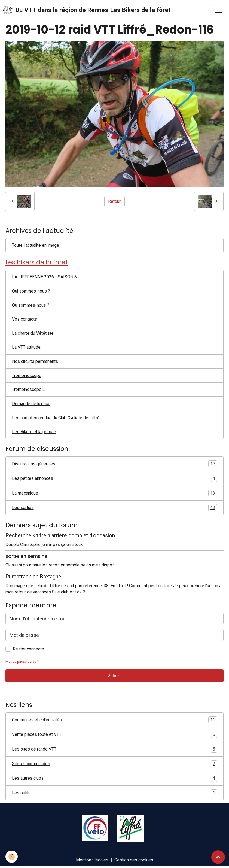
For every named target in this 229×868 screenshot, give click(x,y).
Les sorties (115, 508)
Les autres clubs (115, 778)
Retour (114, 201)
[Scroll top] (218, 857)
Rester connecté (28, 649)
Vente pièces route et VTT (115, 734)
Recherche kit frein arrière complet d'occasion (60, 536)
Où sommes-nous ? (31, 305)
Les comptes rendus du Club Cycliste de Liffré (56, 418)
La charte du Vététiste (33, 333)
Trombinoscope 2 (28, 389)
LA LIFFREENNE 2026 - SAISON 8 (44, 277)
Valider (115, 676)
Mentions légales (92, 860)
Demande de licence (31, 404)
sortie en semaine (26, 556)
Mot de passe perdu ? (22, 661)
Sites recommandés (115, 764)
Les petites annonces (115, 478)
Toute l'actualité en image (36, 245)
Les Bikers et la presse (34, 432)
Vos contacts (25, 319)
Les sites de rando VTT (115, 749)
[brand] (87, 10)
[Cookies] (12, 857)
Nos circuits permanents (35, 361)
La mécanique (115, 493)
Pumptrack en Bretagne (33, 577)
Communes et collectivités (115, 720)
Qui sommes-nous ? (31, 291)
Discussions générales (115, 464)
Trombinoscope (27, 376)
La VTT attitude (26, 347)
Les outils (115, 793)
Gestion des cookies (134, 860)
